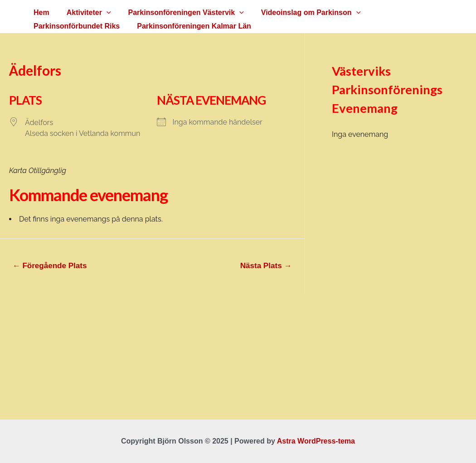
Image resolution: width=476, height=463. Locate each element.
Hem (40, 12)
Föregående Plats (50, 266)
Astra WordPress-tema (316, 441)
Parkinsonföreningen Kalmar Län (89, 26)
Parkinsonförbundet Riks (408, 12)
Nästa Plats (266, 266)
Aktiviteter (85, 13)
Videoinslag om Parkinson (301, 13)
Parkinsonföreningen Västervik (179, 13)
